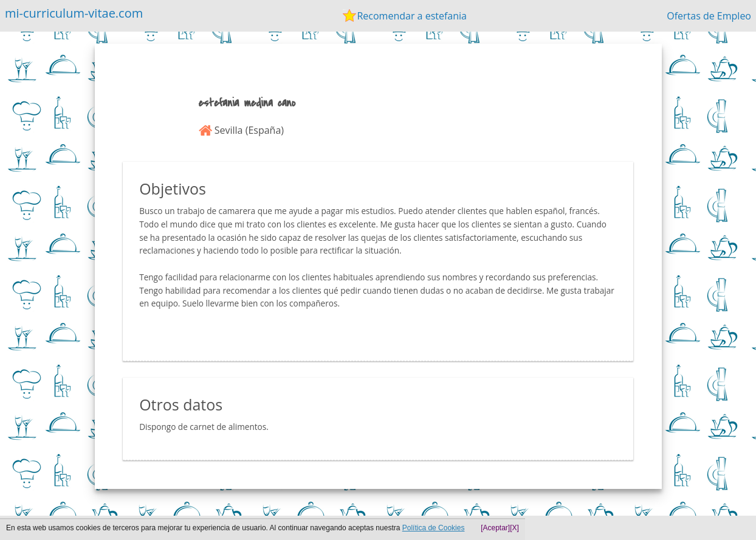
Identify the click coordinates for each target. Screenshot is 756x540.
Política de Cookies (434, 528)
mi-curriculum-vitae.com (74, 13)
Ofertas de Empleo (709, 16)
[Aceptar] (495, 528)
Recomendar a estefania (412, 16)
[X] (514, 528)
